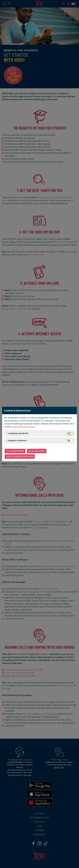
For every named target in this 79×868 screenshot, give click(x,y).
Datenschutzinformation (23, 427)
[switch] (70, 441)
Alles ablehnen (37, 451)
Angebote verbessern (17, 440)
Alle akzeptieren (15, 451)
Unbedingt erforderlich (18, 433)
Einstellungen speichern (20, 457)
